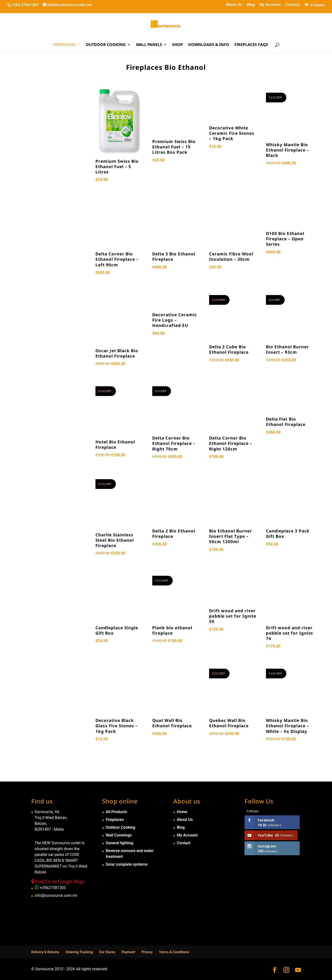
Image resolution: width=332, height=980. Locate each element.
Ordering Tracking (79, 952)
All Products (116, 812)
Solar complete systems (127, 864)
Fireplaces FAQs (251, 45)
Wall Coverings (119, 835)
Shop (178, 45)
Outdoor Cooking (106, 45)
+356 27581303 (25, 5)
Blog (251, 5)
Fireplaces (64, 45)
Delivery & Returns (45, 952)
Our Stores (107, 952)
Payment (128, 952)
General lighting (119, 843)
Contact (293, 5)
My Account (270, 5)
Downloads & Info (209, 45)
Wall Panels (149, 45)
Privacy (147, 952)
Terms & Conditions (174, 952)
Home (182, 812)
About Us (234, 5)
